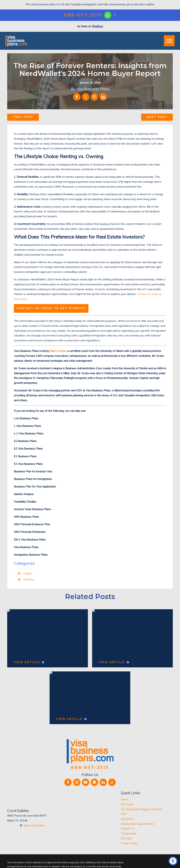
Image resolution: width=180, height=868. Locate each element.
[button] (173, 861)
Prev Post (23, 117)
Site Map (126, 838)
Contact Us (128, 829)
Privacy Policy (130, 843)
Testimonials (129, 833)
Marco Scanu (58, 351)
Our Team (127, 804)
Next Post (157, 117)
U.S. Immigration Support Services (142, 809)
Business (29, 579)
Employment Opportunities (137, 824)
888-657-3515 (83, 15)
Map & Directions (34, 825)
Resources (128, 819)
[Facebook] (68, 782)
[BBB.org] (112, 782)
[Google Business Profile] (94, 782)
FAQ (124, 814)
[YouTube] (86, 782)
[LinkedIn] (103, 782)
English (28, 573)
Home (125, 799)
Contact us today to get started (51, 308)
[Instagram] (77, 782)
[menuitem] (147, 799)
